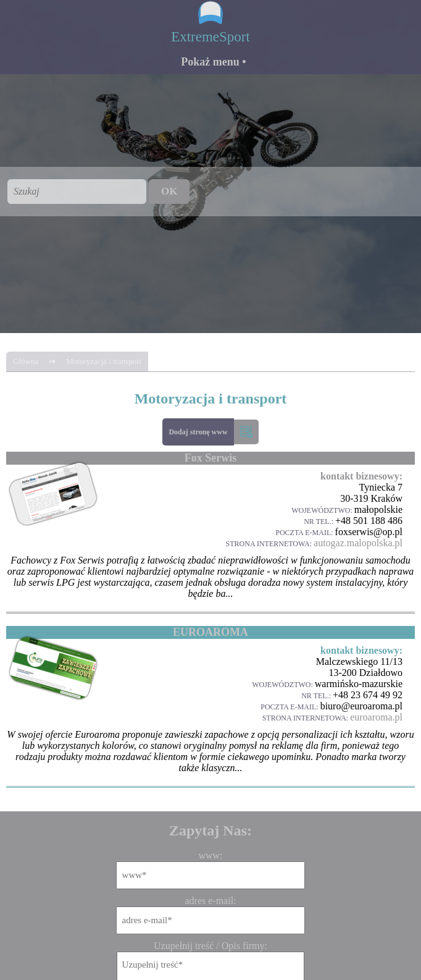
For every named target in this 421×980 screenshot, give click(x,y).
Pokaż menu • (213, 62)
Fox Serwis (211, 458)
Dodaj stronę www (198, 432)
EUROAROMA (210, 632)
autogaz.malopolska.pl (358, 543)
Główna (26, 361)
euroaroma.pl (376, 717)
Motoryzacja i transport (104, 361)
